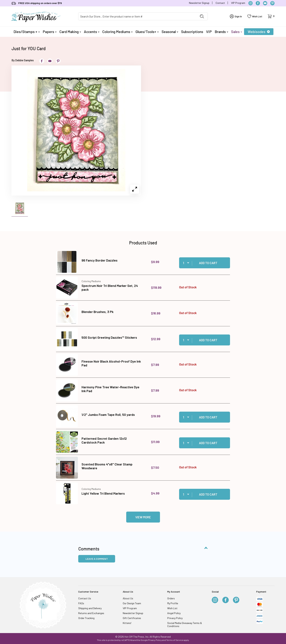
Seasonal (170, 32)
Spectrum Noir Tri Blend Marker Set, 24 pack (110, 288)
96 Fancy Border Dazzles (99, 260)
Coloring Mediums (117, 32)
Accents (92, 32)
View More (143, 517)
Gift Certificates (132, 618)
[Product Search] (137, 16)
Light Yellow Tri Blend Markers (103, 493)
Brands (221, 32)
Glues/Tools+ (147, 32)
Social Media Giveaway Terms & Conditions (185, 624)
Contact (220, 3)
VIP (209, 32)
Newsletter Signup (199, 3)
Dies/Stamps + (27, 32)
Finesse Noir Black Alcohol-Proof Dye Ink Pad (111, 363)
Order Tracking (86, 618)
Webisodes (259, 32)
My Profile (173, 603)
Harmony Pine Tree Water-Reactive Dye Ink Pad (110, 389)
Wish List (172, 608)
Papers (50, 32)
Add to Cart (208, 263)
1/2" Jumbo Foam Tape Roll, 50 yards (108, 415)
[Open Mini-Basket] (271, 16)
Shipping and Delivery (90, 608)
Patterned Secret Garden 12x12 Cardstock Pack (104, 440)
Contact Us (85, 598)
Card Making (70, 32)
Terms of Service (175, 640)
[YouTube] (265, 3)
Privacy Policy (175, 618)
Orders (171, 598)
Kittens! (127, 623)
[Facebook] (258, 3)
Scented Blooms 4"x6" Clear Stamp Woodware (107, 466)
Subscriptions (192, 32)
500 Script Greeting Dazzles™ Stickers (109, 337)
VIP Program (238, 3)
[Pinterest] (272, 3)
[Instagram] (251, 3)
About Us (128, 598)
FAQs (81, 603)
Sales (237, 32)
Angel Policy (174, 613)
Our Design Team (132, 603)
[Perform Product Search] (202, 16)
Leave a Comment (97, 559)
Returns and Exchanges (91, 613)
